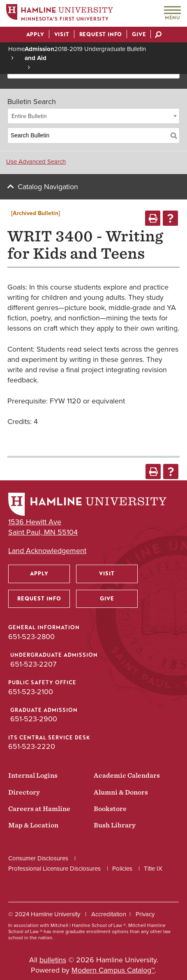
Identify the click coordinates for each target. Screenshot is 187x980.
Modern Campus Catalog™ (113, 970)
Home (16, 49)
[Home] (60, 14)
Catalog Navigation (48, 187)
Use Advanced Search (36, 162)
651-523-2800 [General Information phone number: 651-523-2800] (31, 637)
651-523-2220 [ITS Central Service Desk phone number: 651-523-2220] (32, 746)
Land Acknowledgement (47, 551)
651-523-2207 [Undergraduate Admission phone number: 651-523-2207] (33, 664)
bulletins (53, 960)
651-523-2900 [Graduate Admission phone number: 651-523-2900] (34, 719)
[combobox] (93, 116)
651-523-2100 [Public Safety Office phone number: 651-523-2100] (31, 692)
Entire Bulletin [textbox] (29, 116)
